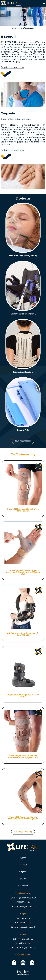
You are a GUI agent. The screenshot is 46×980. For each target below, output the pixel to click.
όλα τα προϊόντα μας (23, 832)
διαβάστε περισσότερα (13, 67)
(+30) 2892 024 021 (23, 923)
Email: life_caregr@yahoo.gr (23, 906)
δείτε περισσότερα (23, 441)
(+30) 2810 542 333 (23, 902)
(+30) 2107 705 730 (23, 943)
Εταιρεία (23, 865)
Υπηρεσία (23, 872)
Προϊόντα (23, 878)
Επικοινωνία (23, 885)
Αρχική (23, 858)
